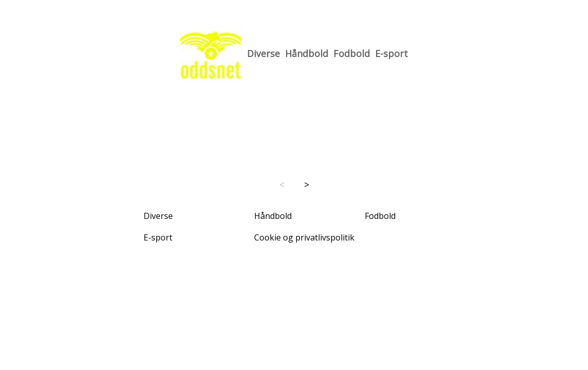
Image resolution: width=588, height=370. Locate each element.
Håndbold (307, 53)
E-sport (391, 53)
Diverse (263, 53)
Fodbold (352, 53)
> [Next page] (307, 184)
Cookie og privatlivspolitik (304, 237)
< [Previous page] (282, 184)
